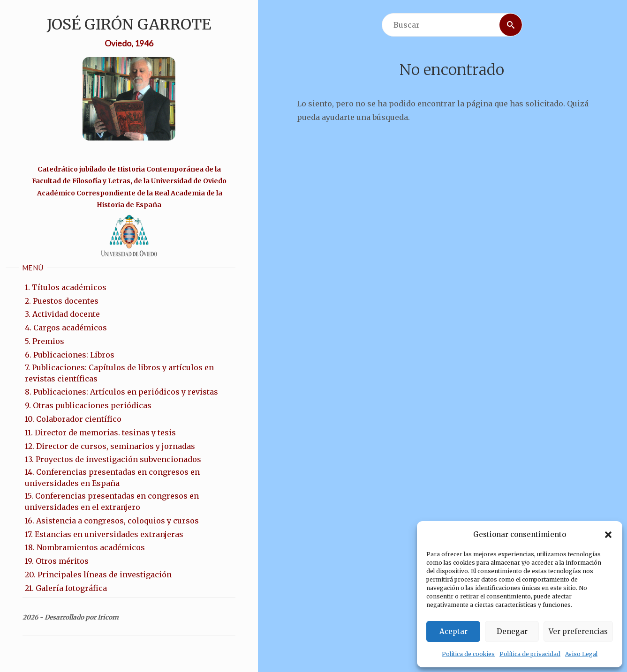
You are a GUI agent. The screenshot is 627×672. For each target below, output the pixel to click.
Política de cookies (468, 654)
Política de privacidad (530, 654)
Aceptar (453, 631)
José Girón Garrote (129, 24)
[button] (608, 535)
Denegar (512, 631)
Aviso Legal (581, 654)
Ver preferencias (578, 631)
